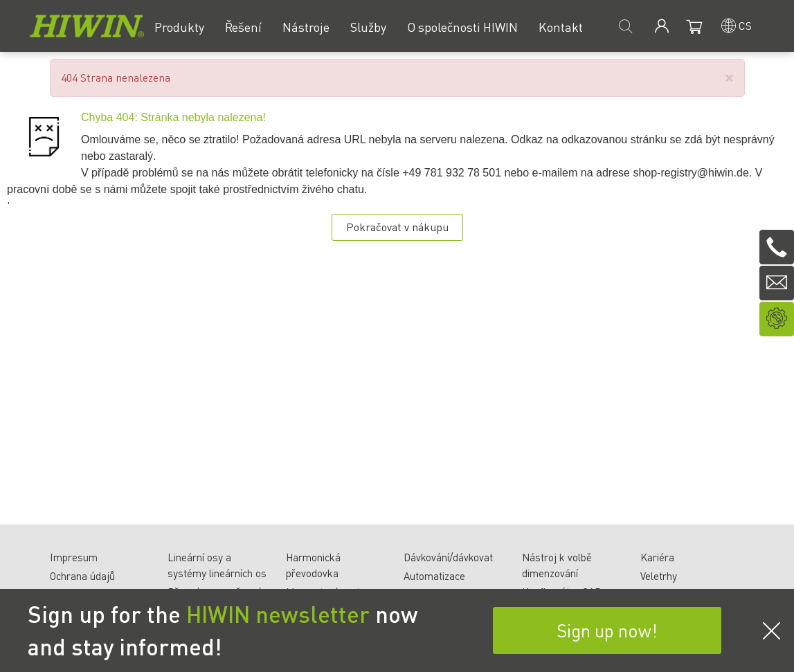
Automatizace (434, 576)
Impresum (74, 557)
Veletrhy (659, 576)
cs (745, 25)
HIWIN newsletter (278, 614)
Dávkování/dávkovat (448, 557)
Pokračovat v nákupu (397, 227)
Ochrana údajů (82, 576)
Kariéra (657, 557)
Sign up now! (607, 630)
